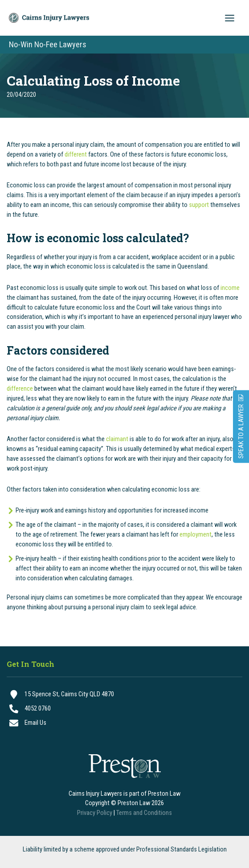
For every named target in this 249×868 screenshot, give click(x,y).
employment (196, 534)
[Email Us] (124, 723)
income (230, 288)
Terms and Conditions (144, 813)
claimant (117, 439)
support (199, 205)
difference (20, 389)
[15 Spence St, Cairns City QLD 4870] (124, 694)
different (76, 154)
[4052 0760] (124, 709)
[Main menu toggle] (230, 18)
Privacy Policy (95, 813)
